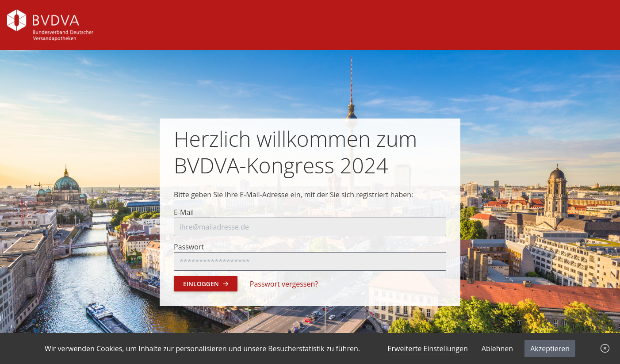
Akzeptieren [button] (550, 349)
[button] (605, 349)
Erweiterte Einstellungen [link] (428, 349)
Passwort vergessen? (284, 284)
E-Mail (184, 212)
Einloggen (206, 284)
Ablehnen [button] (497, 349)
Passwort (189, 247)
